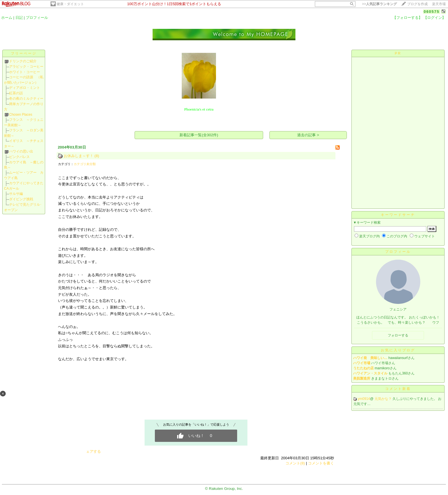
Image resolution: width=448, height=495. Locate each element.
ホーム (7, 18)
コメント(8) (295, 463)
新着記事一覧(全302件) (199, 135)
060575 (432, 12)
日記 (19, 18)
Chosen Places (21, 115)
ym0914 (364, 399)
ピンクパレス (19, 157)
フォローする (398, 335)
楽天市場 (439, 4)
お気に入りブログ (398, 350)
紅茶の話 (16, 93)
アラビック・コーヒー (26, 67)
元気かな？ (384, 399)
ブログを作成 (417, 4)
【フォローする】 (407, 18)
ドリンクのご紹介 (23, 61)
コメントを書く (321, 463)
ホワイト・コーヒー (25, 72)
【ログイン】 (435, 18)
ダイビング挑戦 (21, 199)
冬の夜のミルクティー (26, 99)
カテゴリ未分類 (85, 164)
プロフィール (37, 18)
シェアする (92, 451)
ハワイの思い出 (21, 151)
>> (379, 4)
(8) (97, 156)
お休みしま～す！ (79, 156)
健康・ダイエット (70, 4)
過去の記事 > (308, 135)
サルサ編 (16, 194)
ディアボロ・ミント (25, 88)
